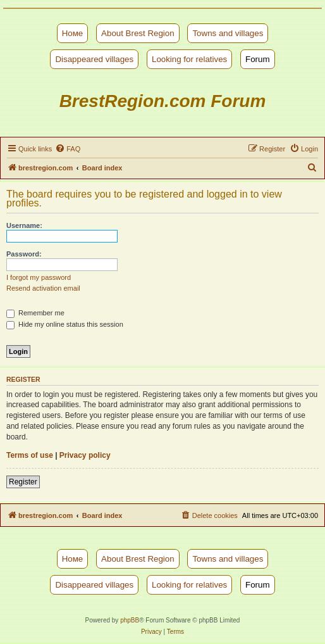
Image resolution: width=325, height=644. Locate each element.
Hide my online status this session (65, 324)
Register (23, 482)
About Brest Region (138, 33)
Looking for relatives (189, 59)
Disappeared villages (94, 59)
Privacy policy (85, 455)
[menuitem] (68, 149)
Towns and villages (228, 33)
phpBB (130, 620)
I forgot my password (39, 277)
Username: (24, 225)
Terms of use (30, 455)
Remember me (35, 313)
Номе (73, 33)
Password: (24, 254)
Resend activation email (43, 288)
